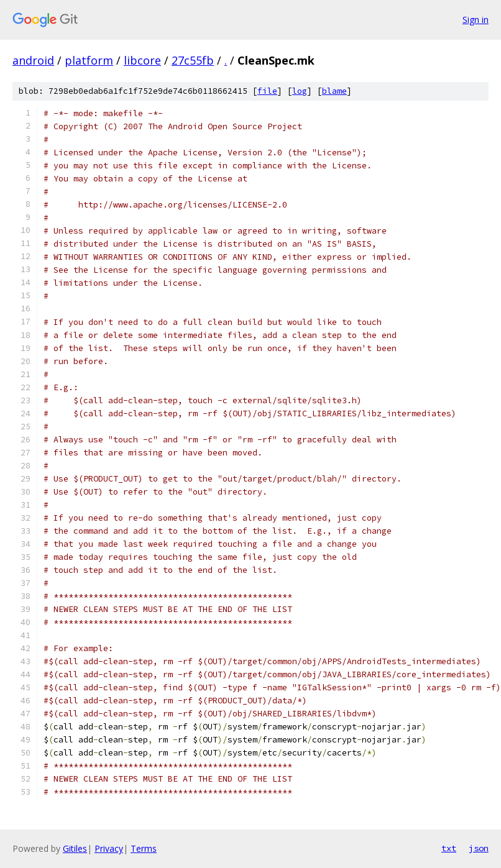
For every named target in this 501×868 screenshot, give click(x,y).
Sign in (476, 20)
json (479, 848)
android (33, 60)
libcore (142, 60)
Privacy (109, 848)
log (300, 91)
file (267, 91)
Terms (144, 848)
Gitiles (75, 848)
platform (89, 60)
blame (334, 91)
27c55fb (193, 60)
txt (449, 848)
